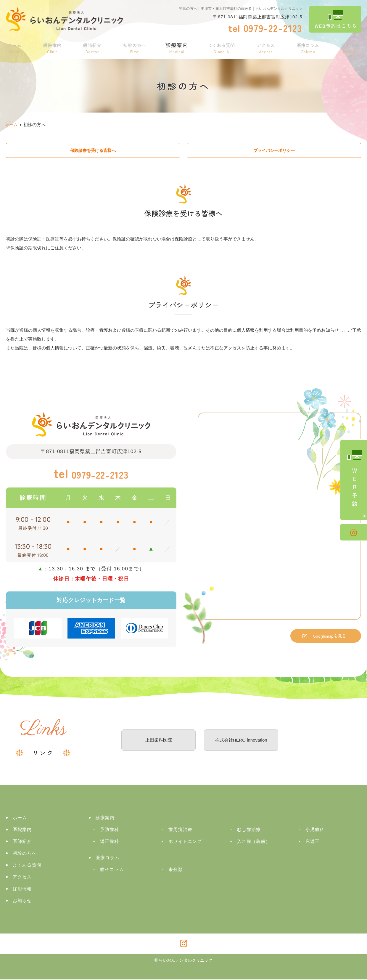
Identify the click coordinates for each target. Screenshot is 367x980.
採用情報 (350, 47)
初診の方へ (133, 47)
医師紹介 (91, 47)
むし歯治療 (249, 830)
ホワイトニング (185, 842)
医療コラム (308, 47)
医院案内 (51, 47)
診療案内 (175, 47)
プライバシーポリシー (274, 151)
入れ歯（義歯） (254, 842)
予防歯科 (110, 830)
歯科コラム (112, 870)
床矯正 (313, 842)
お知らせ (22, 901)
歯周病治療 (180, 830)
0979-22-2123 (91, 474)
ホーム (14, 47)
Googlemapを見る (322, 639)
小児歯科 (315, 830)
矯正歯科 (110, 842)
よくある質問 (220, 47)
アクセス (265, 47)
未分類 (176, 870)
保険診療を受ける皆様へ (93, 151)
